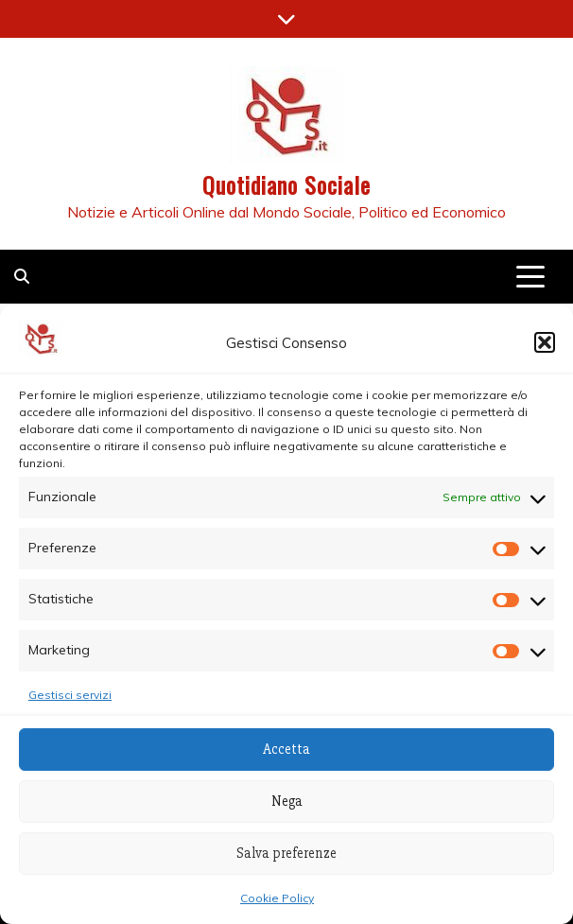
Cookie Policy (277, 898)
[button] (545, 342)
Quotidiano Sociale (286, 184)
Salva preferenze (286, 853)
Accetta (286, 749)
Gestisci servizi (70, 695)
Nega (287, 801)
